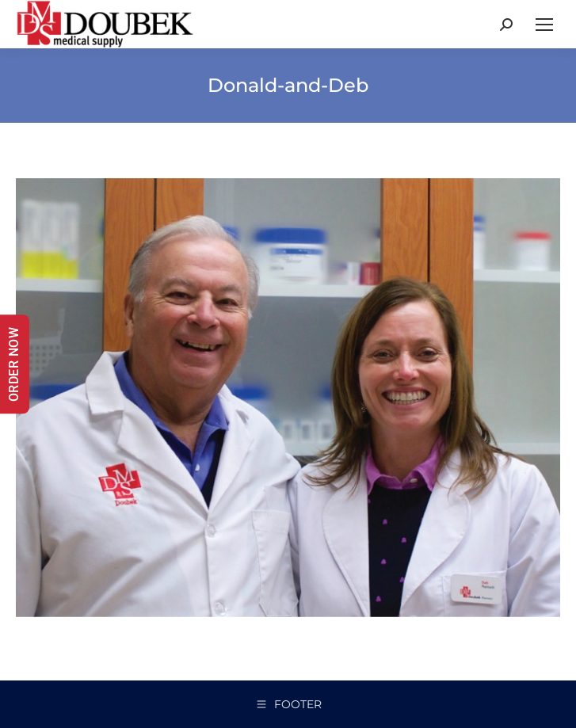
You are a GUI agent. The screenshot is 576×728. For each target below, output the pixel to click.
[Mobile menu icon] (544, 25)
